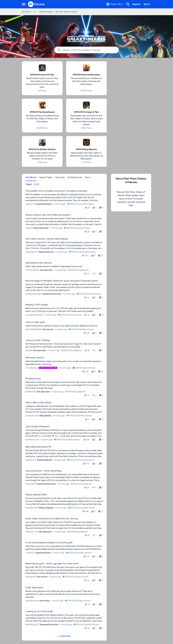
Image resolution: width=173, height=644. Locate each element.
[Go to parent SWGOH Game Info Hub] (83, 368)
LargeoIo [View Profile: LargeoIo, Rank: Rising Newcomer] (29, 228)
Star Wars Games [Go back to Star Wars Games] (46, 12)
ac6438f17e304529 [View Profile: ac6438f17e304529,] (34, 315)
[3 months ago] (59, 204)
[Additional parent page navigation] (35, 12)
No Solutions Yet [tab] (75, 177)
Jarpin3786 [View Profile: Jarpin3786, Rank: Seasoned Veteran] (30, 204)
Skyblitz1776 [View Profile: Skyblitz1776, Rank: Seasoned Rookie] (31, 460)
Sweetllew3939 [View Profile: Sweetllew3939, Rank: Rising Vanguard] (32, 508)
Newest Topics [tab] (46, 177)
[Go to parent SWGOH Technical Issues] (88, 294)
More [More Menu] (88, 177)
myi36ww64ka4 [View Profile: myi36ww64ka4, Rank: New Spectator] (32, 270)
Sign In (147, 4)
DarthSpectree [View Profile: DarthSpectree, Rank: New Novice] (32, 601)
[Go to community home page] (36, 4)
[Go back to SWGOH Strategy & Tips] (86, 112)
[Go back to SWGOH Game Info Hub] (42, 75)
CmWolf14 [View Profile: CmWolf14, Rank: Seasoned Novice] (30, 553)
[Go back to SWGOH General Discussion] (86, 75)
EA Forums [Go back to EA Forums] (26, 12)
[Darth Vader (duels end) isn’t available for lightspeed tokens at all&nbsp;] (64, 266)
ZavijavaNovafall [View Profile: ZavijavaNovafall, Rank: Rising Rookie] (32, 416)
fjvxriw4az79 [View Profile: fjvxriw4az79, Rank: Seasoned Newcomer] (31, 484)
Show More (64, 636)
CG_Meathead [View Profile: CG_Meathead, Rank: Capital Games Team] (32, 368)
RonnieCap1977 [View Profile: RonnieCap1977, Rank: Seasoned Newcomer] (32, 624)
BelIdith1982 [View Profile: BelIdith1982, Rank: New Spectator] (31, 392)
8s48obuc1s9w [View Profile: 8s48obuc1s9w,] (32, 440)
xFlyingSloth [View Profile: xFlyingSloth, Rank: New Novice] (31, 577)
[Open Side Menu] (24, 4)
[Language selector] (115, 4)
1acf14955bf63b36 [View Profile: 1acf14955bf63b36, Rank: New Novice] (34, 329)
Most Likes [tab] (60, 177)
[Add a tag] (37, 184)
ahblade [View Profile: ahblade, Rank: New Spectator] (29, 350)
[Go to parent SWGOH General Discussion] (80, 204)
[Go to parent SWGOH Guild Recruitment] (81, 329)
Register (137, 4)
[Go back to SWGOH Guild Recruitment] (42, 149)
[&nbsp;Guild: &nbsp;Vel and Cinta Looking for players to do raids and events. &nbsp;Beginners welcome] (64, 326)
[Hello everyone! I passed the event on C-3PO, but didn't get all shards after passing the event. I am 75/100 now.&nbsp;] (64, 310)
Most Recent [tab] (31, 177)
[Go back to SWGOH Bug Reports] (86, 149)
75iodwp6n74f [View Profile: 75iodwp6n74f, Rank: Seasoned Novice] (32, 252)
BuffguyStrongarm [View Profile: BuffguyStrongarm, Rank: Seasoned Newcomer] (34, 294)
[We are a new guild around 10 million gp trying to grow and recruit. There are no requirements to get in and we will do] (64, 594)
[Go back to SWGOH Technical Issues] (42, 112)
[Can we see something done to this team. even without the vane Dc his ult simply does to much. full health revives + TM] (64, 501)
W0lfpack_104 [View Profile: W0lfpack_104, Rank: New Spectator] (32, 532)
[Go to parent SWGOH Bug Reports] (78, 270)
